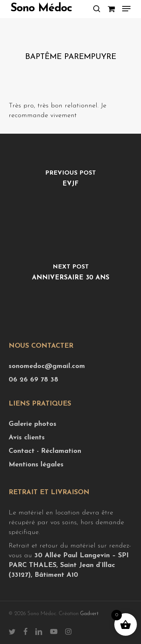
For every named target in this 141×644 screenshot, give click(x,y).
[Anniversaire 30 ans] (70, 274)
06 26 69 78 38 (33, 380)
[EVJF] (70, 181)
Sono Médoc (41, 9)
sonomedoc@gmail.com (47, 366)
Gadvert (89, 614)
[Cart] (111, 9)
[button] (126, 9)
